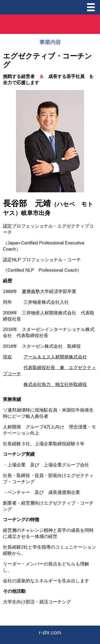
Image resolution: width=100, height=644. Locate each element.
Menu (92, 8)
